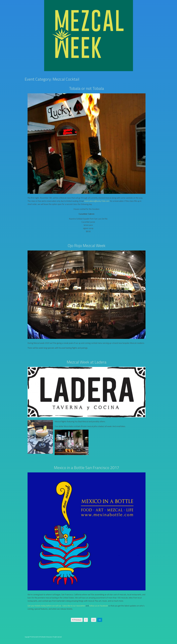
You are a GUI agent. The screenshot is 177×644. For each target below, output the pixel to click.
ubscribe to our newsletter (74, 606)
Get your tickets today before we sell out (44, 606)
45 (94, 620)
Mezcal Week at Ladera (87, 362)
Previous (77, 620)
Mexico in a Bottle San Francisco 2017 (87, 468)
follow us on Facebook (99, 606)
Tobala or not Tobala (87, 88)
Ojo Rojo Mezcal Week (87, 245)
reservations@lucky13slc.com (97, 201)
